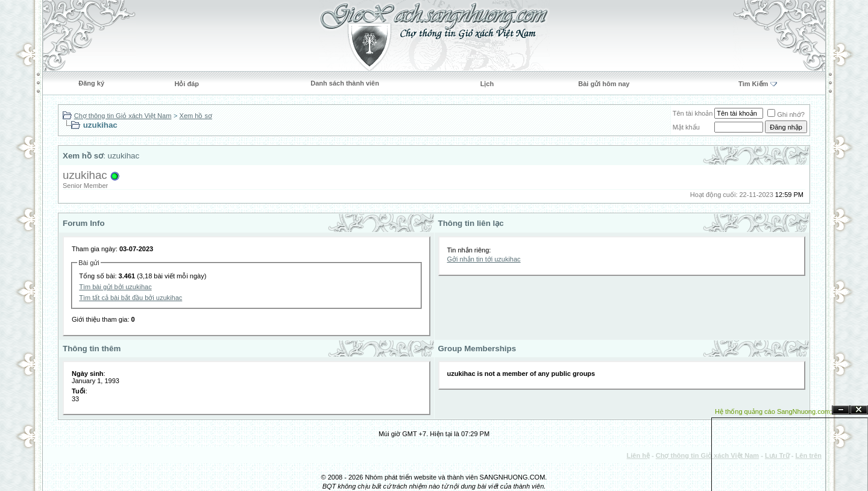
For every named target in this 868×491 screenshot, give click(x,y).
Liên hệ (638, 455)
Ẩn (841, 410)
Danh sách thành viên (345, 83)
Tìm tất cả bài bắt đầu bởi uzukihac (131, 298)
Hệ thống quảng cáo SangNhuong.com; (773, 411)
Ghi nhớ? (786, 114)
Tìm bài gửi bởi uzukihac (115, 287)
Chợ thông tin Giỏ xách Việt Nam (123, 116)
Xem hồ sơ (196, 116)
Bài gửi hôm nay (604, 84)
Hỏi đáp (187, 84)
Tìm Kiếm (753, 84)
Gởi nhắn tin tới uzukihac (484, 259)
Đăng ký (91, 83)
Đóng (859, 410)
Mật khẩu (686, 127)
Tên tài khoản (693, 113)
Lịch (487, 84)
